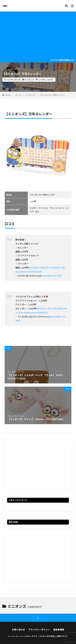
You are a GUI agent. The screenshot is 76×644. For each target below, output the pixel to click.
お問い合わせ (18, 630)
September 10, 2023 (52, 276)
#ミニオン (53, 308)
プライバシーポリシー (39, 630)
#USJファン (47, 268)
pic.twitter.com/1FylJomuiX (28, 272)
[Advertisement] (38, 35)
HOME (8, 95)
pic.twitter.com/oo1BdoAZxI (34, 313)
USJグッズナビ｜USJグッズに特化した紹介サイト (46, 636)
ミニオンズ (29, 80)
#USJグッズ (59, 268)
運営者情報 (59, 630)
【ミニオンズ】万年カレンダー (52, 95)
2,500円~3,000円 (45, 80)
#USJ (30, 268)
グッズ (18, 95)
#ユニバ (37, 268)
